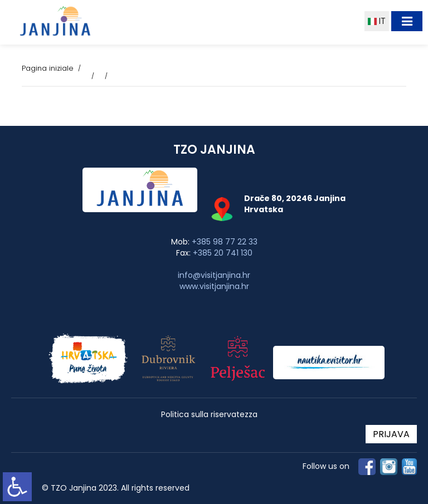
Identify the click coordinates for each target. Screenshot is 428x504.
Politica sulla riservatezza (209, 415)
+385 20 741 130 (223, 253)
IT (377, 21)
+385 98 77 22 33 (225, 242)
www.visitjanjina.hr (214, 286)
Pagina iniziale (48, 68)
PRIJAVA (391, 434)
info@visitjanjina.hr (214, 275)
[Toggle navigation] (407, 21)
